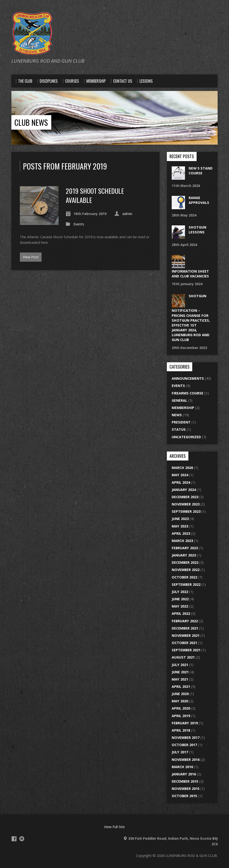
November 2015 (186, 789)
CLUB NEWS (31, 122)
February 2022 (185, 621)
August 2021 (183, 657)
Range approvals (199, 200)
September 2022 (186, 584)
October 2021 (184, 643)
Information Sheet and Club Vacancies (190, 274)
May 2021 (180, 679)
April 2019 (181, 716)
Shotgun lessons (197, 230)
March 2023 (182, 541)
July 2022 (180, 592)
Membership (183, 408)
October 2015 (184, 796)
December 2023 (185, 497)
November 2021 (186, 635)
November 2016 (186, 760)
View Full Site (114, 827)
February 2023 (185, 548)
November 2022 (186, 570)
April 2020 (181, 708)
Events (79, 224)
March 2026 (182, 468)
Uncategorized (186, 437)
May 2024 (180, 475)
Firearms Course (188, 393)
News (177, 415)
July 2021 (180, 665)
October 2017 (184, 745)
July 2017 (180, 752)
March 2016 (182, 767)
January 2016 (184, 774)
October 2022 (184, 577)
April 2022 (181, 613)
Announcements (188, 378)
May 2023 (180, 526)
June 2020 (180, 694)
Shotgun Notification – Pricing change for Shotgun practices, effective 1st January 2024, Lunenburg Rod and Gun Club (191, 318)
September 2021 (186, 650)
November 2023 (186, 504)
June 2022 (180, 599)
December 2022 (185, 562)
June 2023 (180, 519)
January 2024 (184, 490)
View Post (31, 257)
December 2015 (185, 781)
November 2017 (186, 738)
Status (179, 429)
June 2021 (180, 672)
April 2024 (181, 482)
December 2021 (185, 628)
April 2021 (181, 686)
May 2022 (180, 606)
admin (127, 214)
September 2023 (186, 511)
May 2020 (180, 701)
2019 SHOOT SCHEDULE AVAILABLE (95, 195)
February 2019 (185, 723)
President (181, 422)
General (179, 400)
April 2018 (181, 730)
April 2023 (181, 533)
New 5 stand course (201, 171)
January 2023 (184, 555)
